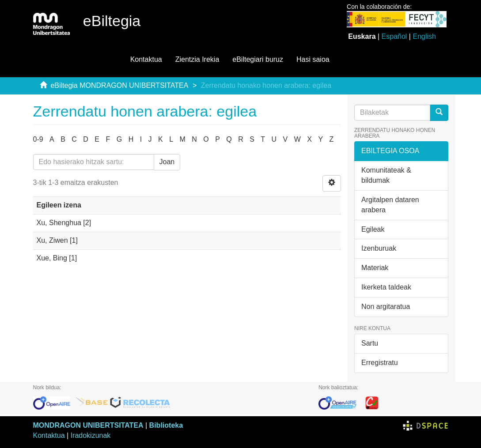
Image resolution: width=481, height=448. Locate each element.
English (424, 36)
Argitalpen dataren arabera (390, 205)
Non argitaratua (386, 307)
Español (394, 36)
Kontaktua (146, 59)
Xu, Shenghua (59, 223)
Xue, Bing (52, 258)
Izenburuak (379, 248)
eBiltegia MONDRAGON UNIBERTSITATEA (119, 85)
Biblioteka (166, 425)
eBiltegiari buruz (258, 59)
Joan (167, 162)
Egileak (373, 229)
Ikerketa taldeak (386, 287)
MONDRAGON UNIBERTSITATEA (88, 425)
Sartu (370, 343)
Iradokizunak (91, 435)
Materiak (375, 268)
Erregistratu (380, 363)
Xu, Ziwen (52, 240)
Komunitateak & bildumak (386, 175)
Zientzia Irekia (197, 59)
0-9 (38, 139)
